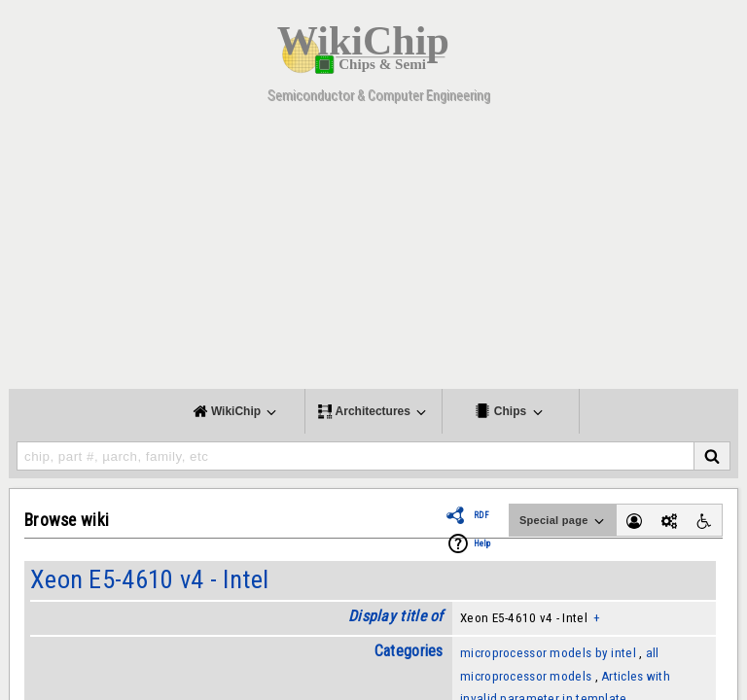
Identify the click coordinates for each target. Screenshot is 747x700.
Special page (563, 521)
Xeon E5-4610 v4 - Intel (150, 579)
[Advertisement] (373, 253)
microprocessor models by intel (548, 653)
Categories (409, 651)
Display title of (396, 616)
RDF (481, 515)
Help (482, 543)
